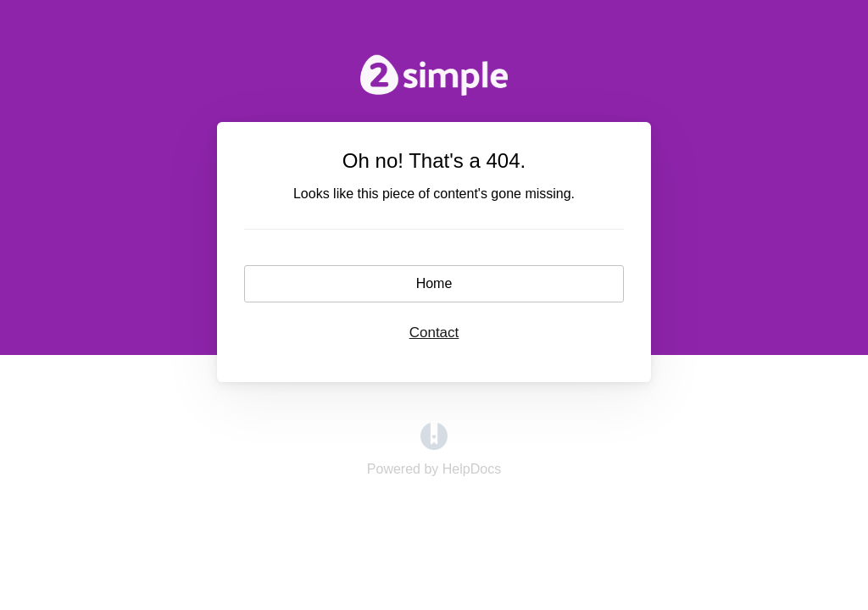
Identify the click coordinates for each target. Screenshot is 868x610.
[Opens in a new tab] (434, 445)
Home (434, 283)
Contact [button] (434, 333)
